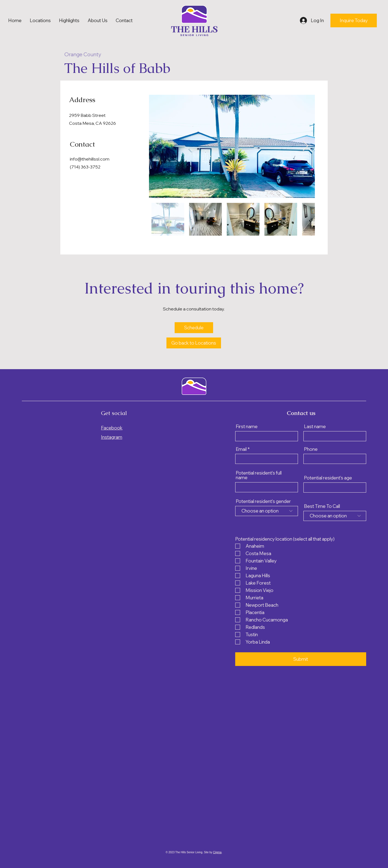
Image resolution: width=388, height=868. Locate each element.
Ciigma (217, 852)
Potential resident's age (328, 478)
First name (247, 426)
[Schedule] (194, 328)
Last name (315, 426)
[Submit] (301, 659)
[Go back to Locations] (194, 343)
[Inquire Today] (354, 20)
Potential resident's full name (259, 475)
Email (241, 449)
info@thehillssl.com (90, 159)
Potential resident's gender (263, 501)
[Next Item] (305, 146)
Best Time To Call (322, 506)
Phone (311, 449)
